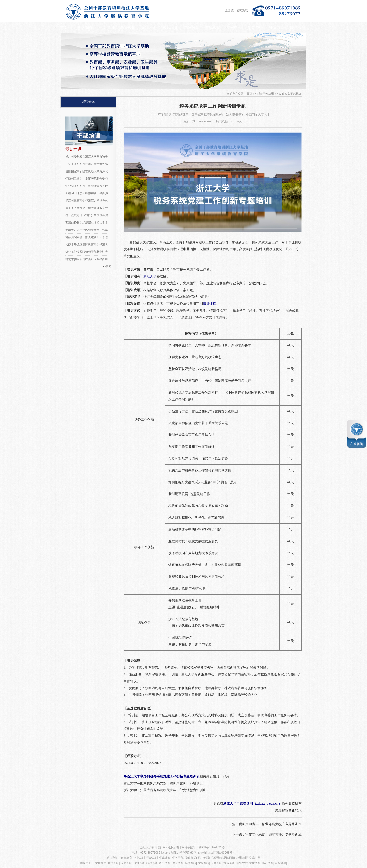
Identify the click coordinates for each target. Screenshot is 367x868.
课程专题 (88, 102)
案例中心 (234, 28)
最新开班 (73, 149)
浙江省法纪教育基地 (183, 619)
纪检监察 (281, 863)
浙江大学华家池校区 (184, 853)
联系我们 (298, 28)
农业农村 (242, 863)
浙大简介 (85, 28)
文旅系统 (255, 863)
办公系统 (165, 863)
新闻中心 (255, 28)
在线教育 (213, 28)
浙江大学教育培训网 (153, 847)
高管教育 (128, 28)
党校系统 (204, 863)
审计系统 (268, 863)
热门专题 (203, 858)
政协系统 (139, 863)
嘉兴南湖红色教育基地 (185, 600)
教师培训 (170, 28)
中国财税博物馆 (180, 638)
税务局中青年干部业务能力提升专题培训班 (270, 824)
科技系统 (191, 863)
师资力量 (277, 28)
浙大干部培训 (265, 94)
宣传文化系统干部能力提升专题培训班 (273, 835)
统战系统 (152, 863)
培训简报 (242, 858)
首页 (64, 28)
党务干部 (178, 858)
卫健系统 (216, 863)
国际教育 (192, 28)
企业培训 (149, 28)
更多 (108, 267)
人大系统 (126, 863)
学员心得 (255, 858)
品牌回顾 (229, 858)
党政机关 (191, 858)
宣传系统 (229, 863)
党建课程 (165, 858)
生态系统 (178, 863)
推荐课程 (216, 858)
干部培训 (107, 28)
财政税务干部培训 (290, 94)
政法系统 (113, 863)
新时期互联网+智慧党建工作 (189, 494)
